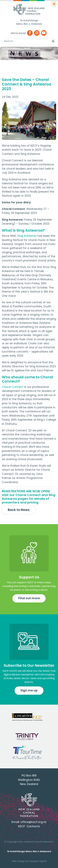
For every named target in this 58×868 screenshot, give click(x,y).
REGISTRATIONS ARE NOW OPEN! (26, 491)
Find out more (29, 598)
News (27, 48)
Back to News (19, 510)
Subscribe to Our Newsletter (29, 665)
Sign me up (29, 690)
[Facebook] (30, 33)
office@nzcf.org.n (33, 822)
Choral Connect (13, 387)
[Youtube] (44, 33)
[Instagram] (37, 33)
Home (5, 48)
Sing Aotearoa (27, 236)
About (17, 48)
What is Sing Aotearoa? (23, 230)
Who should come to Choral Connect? (27, 379)
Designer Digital (38, 861)
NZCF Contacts (29, 826)
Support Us (29, 577)
